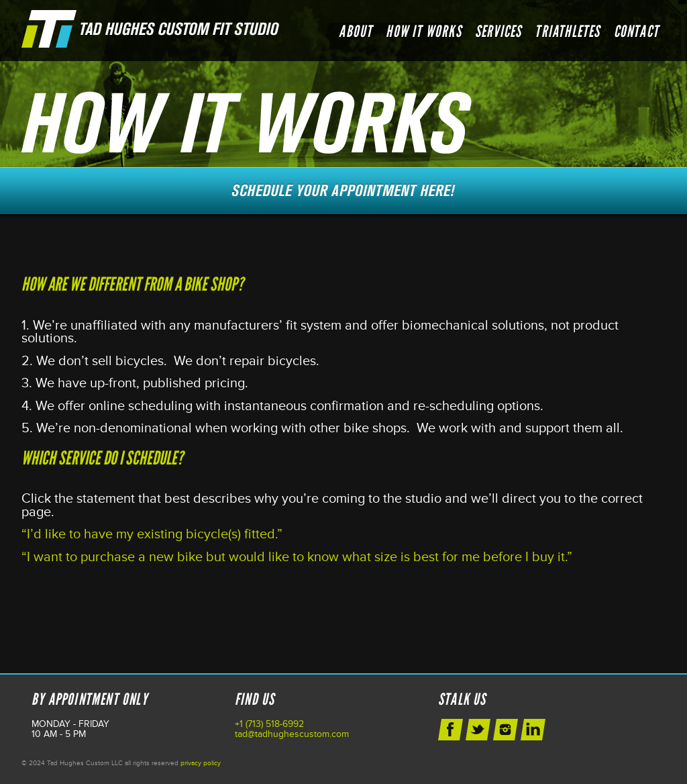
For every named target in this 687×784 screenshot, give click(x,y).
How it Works (423, 31)
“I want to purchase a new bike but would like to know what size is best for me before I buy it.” (297, 557)
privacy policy (201, 763)
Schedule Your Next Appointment (343, 191)
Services (498, 31)
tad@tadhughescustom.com (292, 734)
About (356, 31)
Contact (636, 31)
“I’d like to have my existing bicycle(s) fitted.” (152, 534)
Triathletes (567, 31)
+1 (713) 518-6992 (269, 724)
